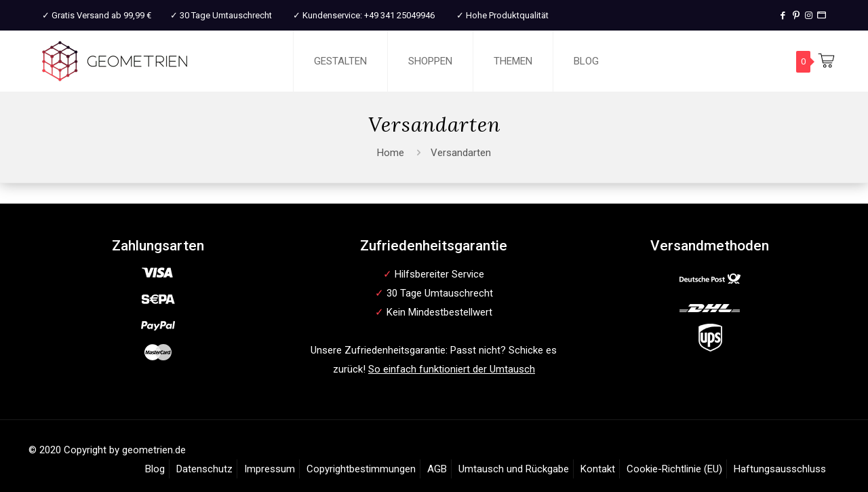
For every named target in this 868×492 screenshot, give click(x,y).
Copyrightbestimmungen (361, 469)
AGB (437, 469)
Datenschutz (204, 469)
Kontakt (598, 469)
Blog (155, 469)
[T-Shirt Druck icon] (822, 15)
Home (391, 153)
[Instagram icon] (809, 15)
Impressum (270, 469)
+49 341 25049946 (399, 15)
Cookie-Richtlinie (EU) (674, 469)
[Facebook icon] (783, 15)
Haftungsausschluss (780, 469)
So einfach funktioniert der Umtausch (452, 369)
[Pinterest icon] (796, 15)
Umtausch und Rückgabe (514, 469)
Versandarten (461, 153)
